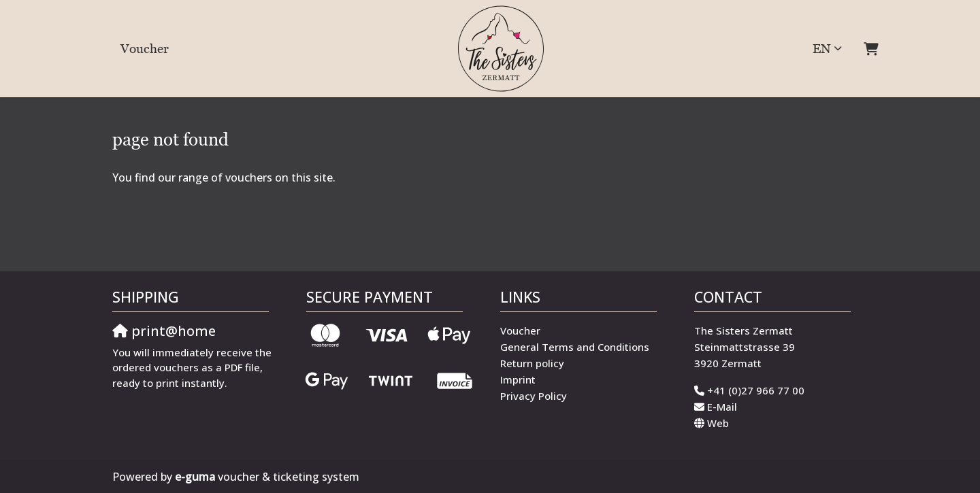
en (822, 48)
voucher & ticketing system (267, 477)
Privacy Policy (534, 396)
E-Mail (722, 407)
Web (718, 423)
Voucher (145, 48)
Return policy (532, 363)
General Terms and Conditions (575, 347)
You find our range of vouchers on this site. (224, 177)
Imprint (518, 379)
